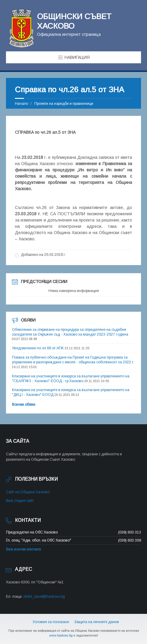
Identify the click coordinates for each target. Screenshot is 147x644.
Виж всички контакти (23, 549)
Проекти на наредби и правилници (64, 104)
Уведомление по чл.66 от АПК (38, 348)
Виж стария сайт (20, 501)
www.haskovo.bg (61, 635)
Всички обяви (24, 405)
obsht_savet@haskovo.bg (44, 597)
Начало (22, 104)
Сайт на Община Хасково (28, 492)
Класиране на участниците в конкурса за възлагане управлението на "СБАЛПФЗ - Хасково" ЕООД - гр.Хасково (71, 379)
